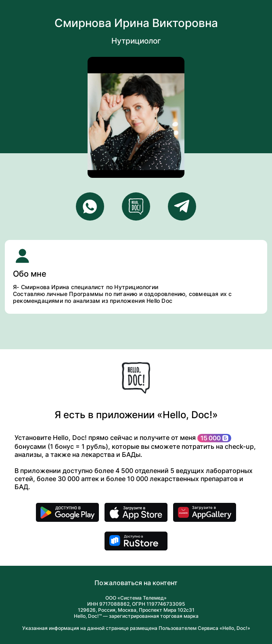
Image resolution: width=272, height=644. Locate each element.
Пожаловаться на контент (136, 583)
